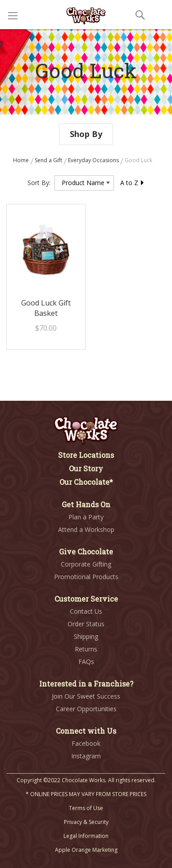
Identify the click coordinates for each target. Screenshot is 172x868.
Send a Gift (49, 160)
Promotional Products (86, 577)
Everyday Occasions (94, 160)
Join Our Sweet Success (86, 696)
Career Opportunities (86, 709)
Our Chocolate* (86, 482)
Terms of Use (86, 808)
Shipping (86, 636)
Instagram (86, 756)
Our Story (86, 468)
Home (22, 160)
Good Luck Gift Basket (46, 308)
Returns (86, 649)
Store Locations (86, 455)
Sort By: (39, 183)
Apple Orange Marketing (86, 850)
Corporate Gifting (86, 564)
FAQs (86, 662)
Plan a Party (86, 517)
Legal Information (86, 836)
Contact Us (86, 611)
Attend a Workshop (86, 529)
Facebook (86, 743)
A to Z (132, 183)
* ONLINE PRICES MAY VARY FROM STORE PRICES (86, 794)
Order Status (86, 624)
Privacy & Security (86, 822)
